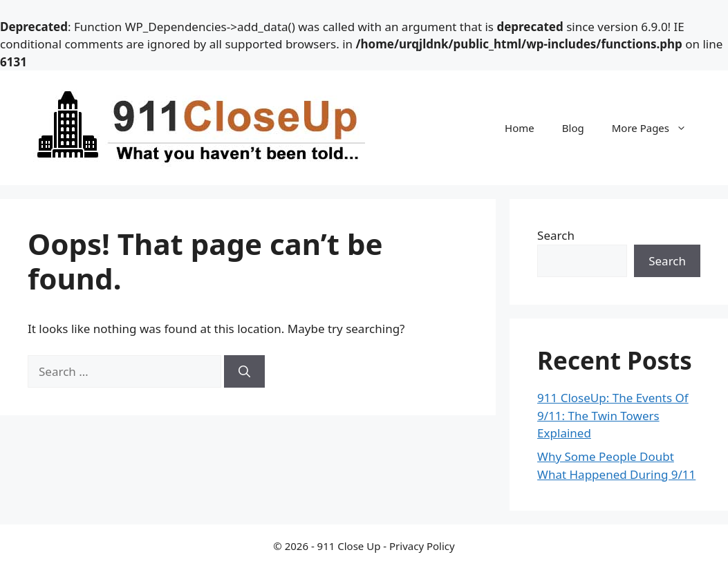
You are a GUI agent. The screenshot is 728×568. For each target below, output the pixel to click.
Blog (573, 128)
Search (556, 235)
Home (520, 128)
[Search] (244, 372)
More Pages (656, 128)
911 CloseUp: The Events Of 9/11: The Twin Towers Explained (613, 415)
